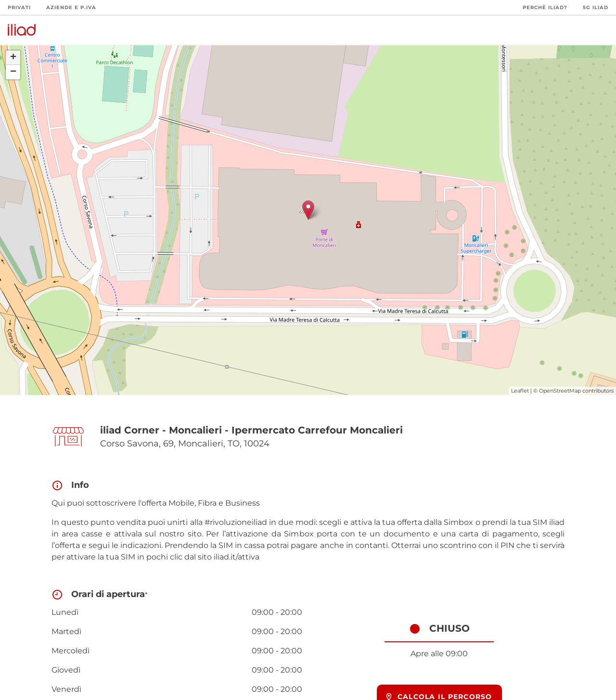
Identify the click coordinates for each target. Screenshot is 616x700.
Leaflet (520, 391)
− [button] (13, 72)
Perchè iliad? (545, 7)
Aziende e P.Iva (71, 7)
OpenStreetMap (560, 391)
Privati (19, 7)
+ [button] (13, 58)
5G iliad (596, 7)
